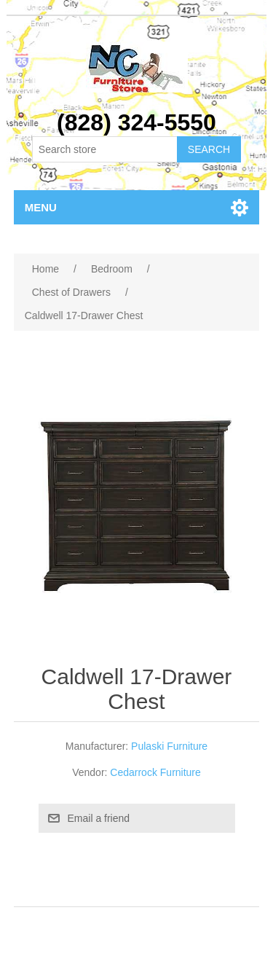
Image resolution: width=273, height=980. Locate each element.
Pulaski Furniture (169, 746)
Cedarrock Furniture (155, 772)
